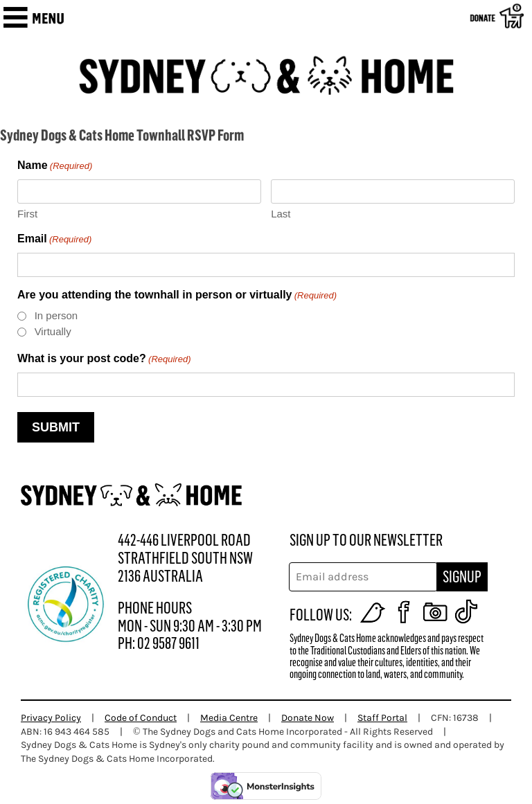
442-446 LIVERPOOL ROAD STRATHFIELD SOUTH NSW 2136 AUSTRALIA (185, 558)
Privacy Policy (51, 718)
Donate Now (308, 718)
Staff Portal (382, 718)
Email (54, 240)
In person (56, 315)
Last (281, 214)
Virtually (53, 331)
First (27, 214)
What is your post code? (104, 360)
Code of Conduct (141, 718)
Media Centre (229, 718)
